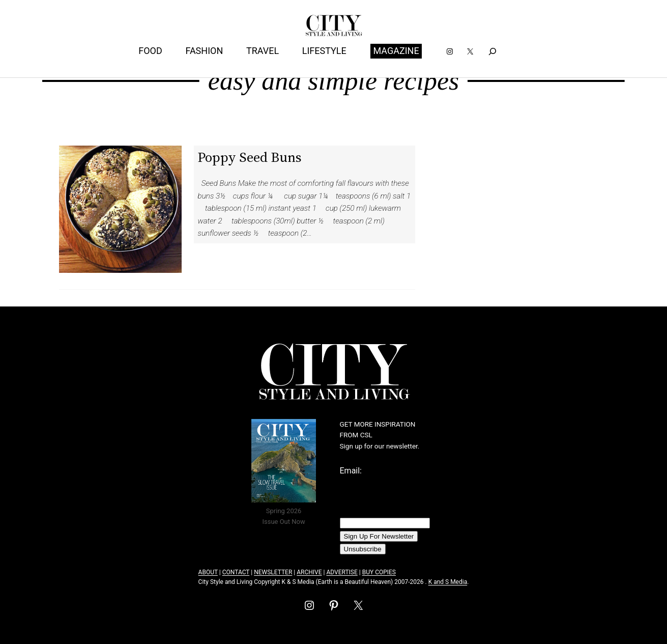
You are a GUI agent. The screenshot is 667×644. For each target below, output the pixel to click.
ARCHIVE (309, 572)
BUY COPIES (379, 572)
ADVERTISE (342, 572)
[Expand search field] (492, 51)
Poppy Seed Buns (250, 157)
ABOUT (208, 572)
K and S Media (448, 582)
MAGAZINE (396, 51)
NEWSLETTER (273, 572)
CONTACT (236, 572)
